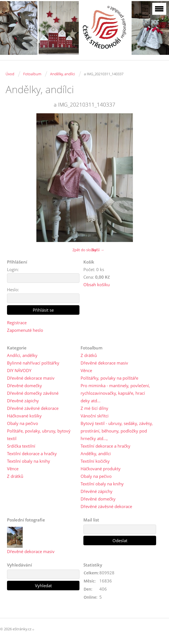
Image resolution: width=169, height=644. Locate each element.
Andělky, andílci (63, 74)
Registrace (17, 323)
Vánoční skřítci (95, 416)
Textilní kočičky (95, 461)
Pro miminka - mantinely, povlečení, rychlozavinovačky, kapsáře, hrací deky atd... (115, 393)
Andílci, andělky (22, 355)
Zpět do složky (84, 250)
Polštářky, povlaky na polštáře (109, 378)
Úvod (10, 74)
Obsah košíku (97, 285)
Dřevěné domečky (24, 386)
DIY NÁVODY (19, 370)
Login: (13, 269)
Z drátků (15, 476)
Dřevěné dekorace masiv (31, 378)
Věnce (13, 469)
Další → (98, 250)
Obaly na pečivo (23, 423)
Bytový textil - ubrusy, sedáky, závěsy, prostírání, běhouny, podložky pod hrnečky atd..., (117, 431)
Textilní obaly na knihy (29, 461)
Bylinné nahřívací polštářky (33, 363)
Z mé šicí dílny (94, 408)
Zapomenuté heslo (25, 330)
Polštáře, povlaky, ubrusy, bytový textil (39, 435)
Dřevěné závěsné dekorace (33, 408)
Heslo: (13, 290)
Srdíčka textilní (21, 446)
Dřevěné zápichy (23, 401)
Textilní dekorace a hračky (32, 453)
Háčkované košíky (24, 416)
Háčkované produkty (101, 469)
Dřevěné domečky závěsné (33, 393)
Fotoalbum (32, 74)
